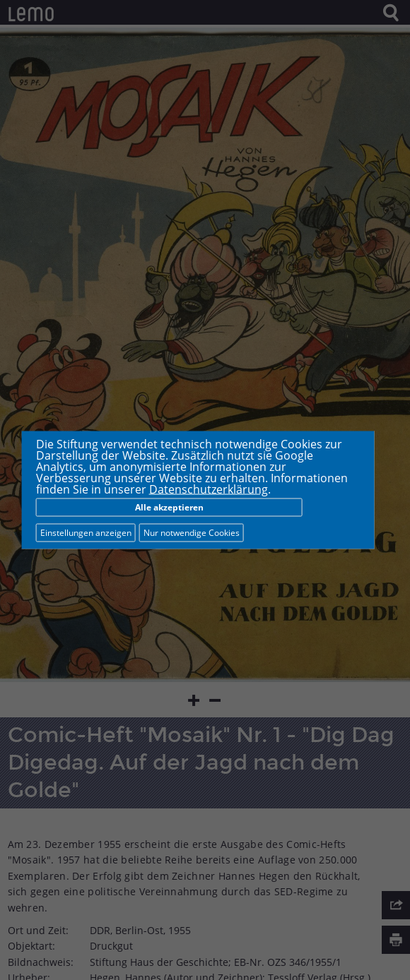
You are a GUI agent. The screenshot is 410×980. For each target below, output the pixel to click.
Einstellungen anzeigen (86, 533)
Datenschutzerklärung (209, 489)
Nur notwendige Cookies (192, 533)
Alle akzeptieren (169, 507)
